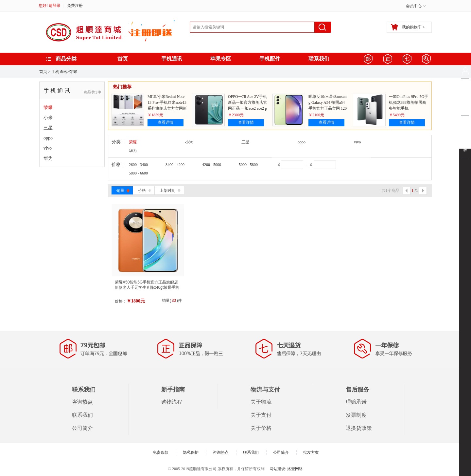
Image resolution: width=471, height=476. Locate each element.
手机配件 (270, 59)
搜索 (323, 27)
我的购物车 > (408, 27)
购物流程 (172, 402)
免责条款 (161, 452)
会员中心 (414, 6)
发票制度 (356, 415)
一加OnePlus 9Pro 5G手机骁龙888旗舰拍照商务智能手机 (409, 102)
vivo (48, 148)
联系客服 (465, 144)
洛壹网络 (295, 469)
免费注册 (75, 6)
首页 (123, 59)
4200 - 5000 (212, 165)
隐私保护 (191, 452)
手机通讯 (172, 59)
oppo (48, 138)
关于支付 (261, 415)
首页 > (45, 72)
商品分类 (66, 59)
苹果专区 (221, 59)
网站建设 (277, 469)
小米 (48, 118)
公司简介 (82, 428)
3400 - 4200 (175, 165)
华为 (48, 158)
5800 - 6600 (138, 173)
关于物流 (261, 402)
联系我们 (319, 59)
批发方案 (311, 452)
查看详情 (166, 122)
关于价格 (261, 428)
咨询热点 (82, 402)
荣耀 (73, 72)
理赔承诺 (356, 402)
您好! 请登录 (50, 6)
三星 (48, 128)
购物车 (465, 97)
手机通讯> (60, 72)
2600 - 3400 (138, 165)
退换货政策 (359, 428)
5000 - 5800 (248, 165)
